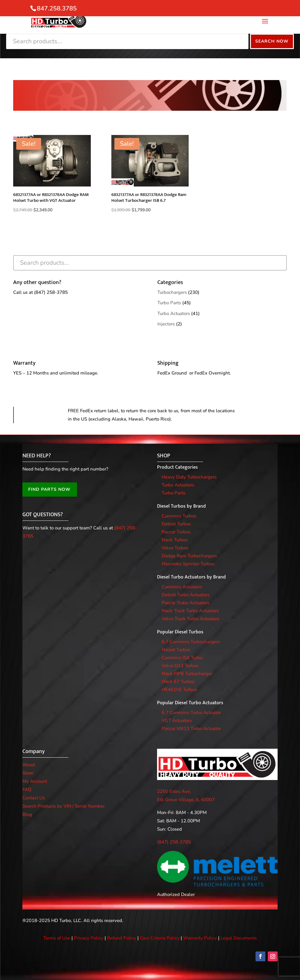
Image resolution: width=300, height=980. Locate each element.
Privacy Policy (89, 938)
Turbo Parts (169, 303)
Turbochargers (172, 292)
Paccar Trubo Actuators (185, 603)
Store (28, 773)
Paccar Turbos (176, 532)
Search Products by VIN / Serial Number (63, 806)
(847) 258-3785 (51, 292)
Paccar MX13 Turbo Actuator (191, 728)
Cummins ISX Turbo (182, 658)
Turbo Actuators (174, 313)
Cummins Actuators (182, 587)
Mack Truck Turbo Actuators (190, 611)
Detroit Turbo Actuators (186, 595)
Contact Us (34, 798)
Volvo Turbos (175, 548)
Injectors (166, 324)
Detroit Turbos (176, 524)
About (29, 765)
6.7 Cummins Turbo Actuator (191, 713)
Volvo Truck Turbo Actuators (190, 619)
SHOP (164, 456)
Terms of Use (57, 938)
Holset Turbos (176, 650)
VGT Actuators (177, 721)
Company (34, 751)
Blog (27, 814)
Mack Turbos (175, 540)
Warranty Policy (200, 938)
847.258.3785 (57, 8)
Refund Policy (122, 938)
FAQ (27, 790)
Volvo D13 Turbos (180, 666)
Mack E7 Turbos (178, 682)
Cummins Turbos (179, 516)
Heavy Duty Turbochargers (189, 477)
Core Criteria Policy (160, 938)
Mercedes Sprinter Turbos (188, 564)
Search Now (272, 41)
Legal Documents (239, 938)
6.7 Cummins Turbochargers (191, 642)
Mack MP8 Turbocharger (187, 674)
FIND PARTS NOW (49, 489)
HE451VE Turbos (179, 690)
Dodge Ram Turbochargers (189, 556)
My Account (35, 781)
